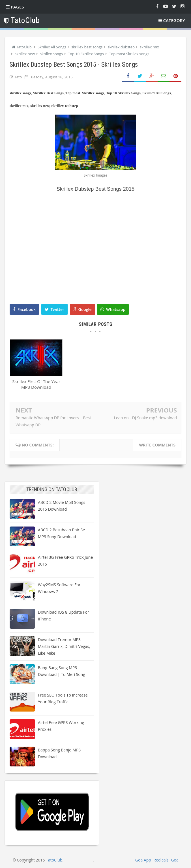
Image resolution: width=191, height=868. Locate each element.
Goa (175, 860)
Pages (15, 7)
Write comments (157, 445)
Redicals (161, 860)
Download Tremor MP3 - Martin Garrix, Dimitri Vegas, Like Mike (64, 646)
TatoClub (54, 860)
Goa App (143, 860)
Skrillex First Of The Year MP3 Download (36, 384)
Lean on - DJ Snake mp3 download (145, 418)
